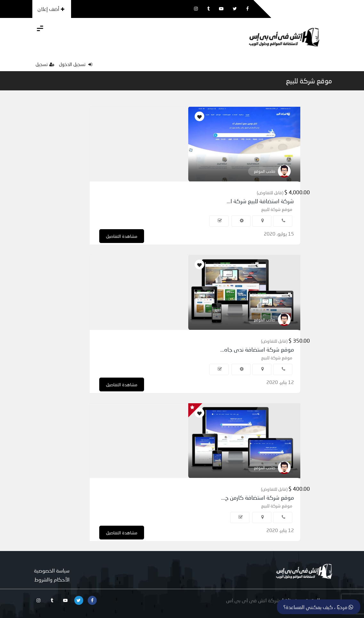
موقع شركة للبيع (309, 81)
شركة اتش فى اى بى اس (253, 600)
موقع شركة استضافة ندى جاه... (257, 349)
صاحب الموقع (265, 171)
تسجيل (45, 64)
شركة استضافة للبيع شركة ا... (260, 201)
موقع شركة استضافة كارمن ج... (258, 497)
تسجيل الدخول (76, 64)
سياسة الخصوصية (52, 570)
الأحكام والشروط (52, 579)
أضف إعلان (51, 9)
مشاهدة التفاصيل (122, 236)
